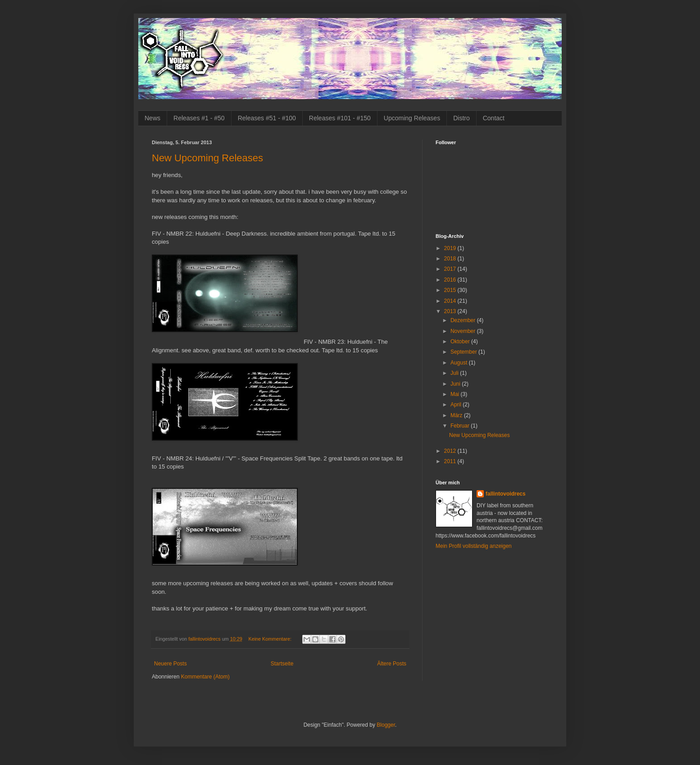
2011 (451, 461)
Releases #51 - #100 (267, 118)
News (152, 118)
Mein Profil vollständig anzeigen (474, 546)
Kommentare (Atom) (205, 677)
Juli (455, 373)
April (457, 405)
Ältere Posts (392, 664)
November (464, 331)
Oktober (461, 342)
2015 (451, 290)
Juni (456, 384)
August (460, 363)
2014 (451, 301)
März (457, 415)
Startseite (282, 664)
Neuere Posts (170, 664)
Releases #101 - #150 (340, 118)
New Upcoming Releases (207, 158)
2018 (451, 259)
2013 (451, 311)
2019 (451, 248)
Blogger (386, 725)
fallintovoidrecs (506, 494)
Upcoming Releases (412, 118)
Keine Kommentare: (270, 639)
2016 (451, 280)
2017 (451, 269)
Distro (461, 118)
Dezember (464, 320)
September (464, 352)
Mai (456, 394)
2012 (451, 451)
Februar (461, 426)
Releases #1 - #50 (199, 118)
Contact (494, 118)
